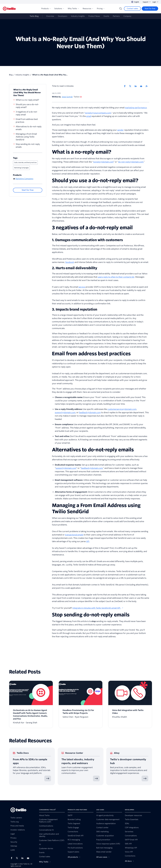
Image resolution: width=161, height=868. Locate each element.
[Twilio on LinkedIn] (23, 858)
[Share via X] (131, 86)
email (89, 116)
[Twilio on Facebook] (12, 858)
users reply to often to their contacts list (116, 277)
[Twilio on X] (18, 858)
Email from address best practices (27, 121)
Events (106, 16)
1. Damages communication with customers (87, 240)
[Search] (121, 9)
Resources (88, 9)
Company (127, 16)
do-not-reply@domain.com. (131, 162)
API (88, 541)
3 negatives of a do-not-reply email (27, 113)
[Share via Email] (142, 86)
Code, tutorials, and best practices (25, 162)
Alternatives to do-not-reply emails (29, 128)
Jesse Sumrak (67, 97)
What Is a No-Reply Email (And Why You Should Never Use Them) (27, 93)
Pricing (101, 9)
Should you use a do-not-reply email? (27, 106)
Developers (63, 16)
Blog (11, 75)
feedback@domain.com (90, 413)
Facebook (70, 262)
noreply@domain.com (103, 162)
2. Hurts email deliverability (75, 268)
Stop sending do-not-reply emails (28, 146)
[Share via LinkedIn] (136, 86)
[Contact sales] (132, 9)
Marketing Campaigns (21, 168)
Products (46, 9)
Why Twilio (73, 9)
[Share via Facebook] (125, 86)
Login (155, 2)
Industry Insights (78, 16)
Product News (94, 16)
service (82, 287)
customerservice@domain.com (122, 409)
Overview (50, 16)
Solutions (59, 9)
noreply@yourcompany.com (98, 113)
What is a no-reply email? (27, 100)
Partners (116, 16)
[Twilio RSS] (147, 86)
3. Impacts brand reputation (75, 309)
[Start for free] (150, 9)
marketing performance (136, 108)
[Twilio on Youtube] (29, 858)
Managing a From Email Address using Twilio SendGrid (26, 137)
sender (120, 130)
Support (147, 2)
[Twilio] (9, 9)
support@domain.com (65, 413)
